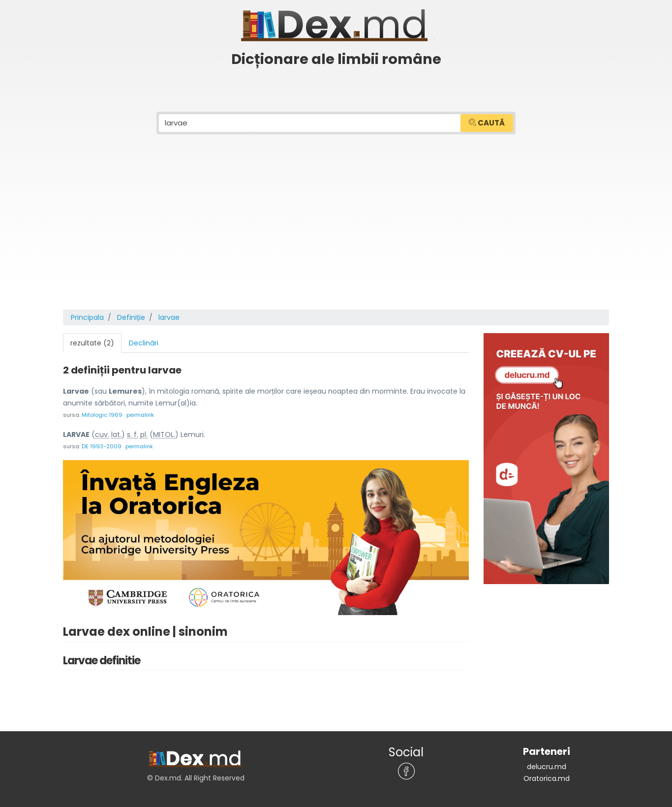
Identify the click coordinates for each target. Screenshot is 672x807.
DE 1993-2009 (102, 446)
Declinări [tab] (144, 343)
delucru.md (547, 767)
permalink (140, 415)
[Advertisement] (336, 236)
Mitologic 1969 (102, 415)
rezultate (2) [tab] (92, 343)
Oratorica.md (547, 778)
